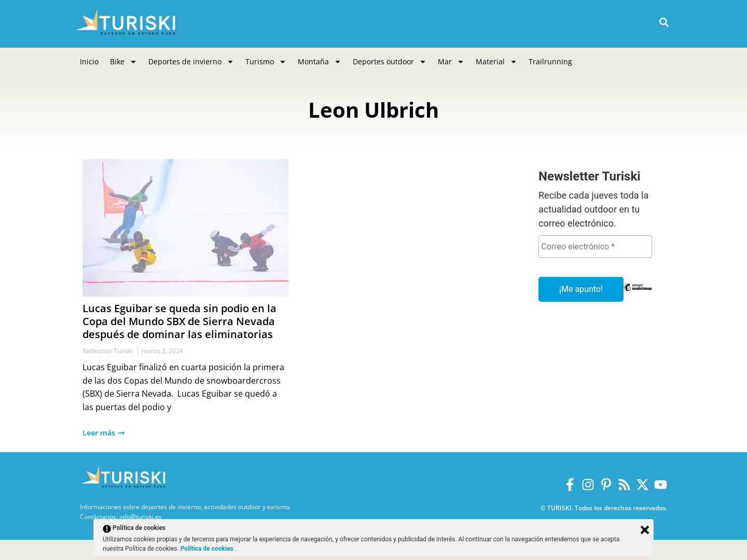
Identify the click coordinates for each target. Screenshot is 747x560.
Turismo (266, 62)
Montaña (320, 62)
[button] (664, 23)
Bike (123, 62)
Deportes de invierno (191, 62)
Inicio (89, 61)
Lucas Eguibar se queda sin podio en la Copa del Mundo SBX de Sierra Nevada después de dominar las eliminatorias (179, 321)
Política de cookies (208, 549)
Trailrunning (550, 61)
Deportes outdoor (390, 62)
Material (496, 62)
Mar (451, 62)
